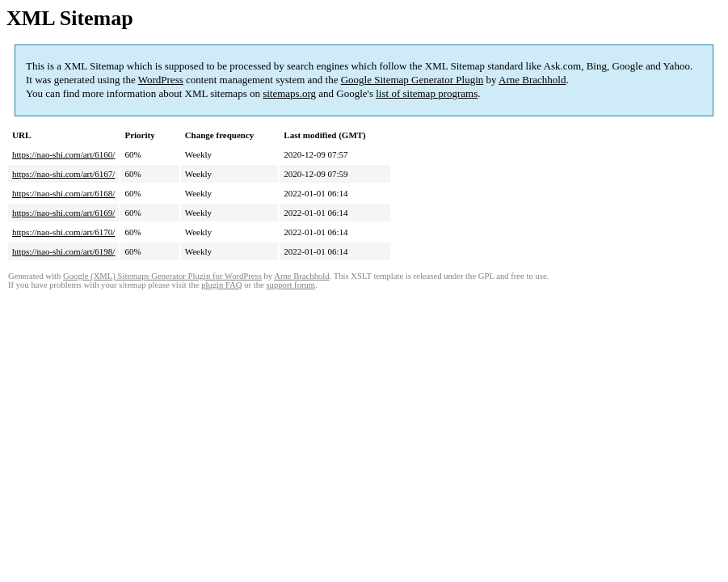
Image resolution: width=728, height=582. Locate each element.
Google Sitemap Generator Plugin (412, 80)
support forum (290, 285)
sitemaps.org (289, 93)
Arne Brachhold (532, 80)
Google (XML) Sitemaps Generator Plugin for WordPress (162, 276)
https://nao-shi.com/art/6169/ (63, 213)
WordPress (161, 80)
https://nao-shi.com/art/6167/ (63, 174)
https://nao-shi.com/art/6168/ (63, 193)
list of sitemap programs (427, 93)
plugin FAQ (221, 285)
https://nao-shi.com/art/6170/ (63, 232)
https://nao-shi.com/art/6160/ (63, 154)
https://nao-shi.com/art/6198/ (63, 251)
